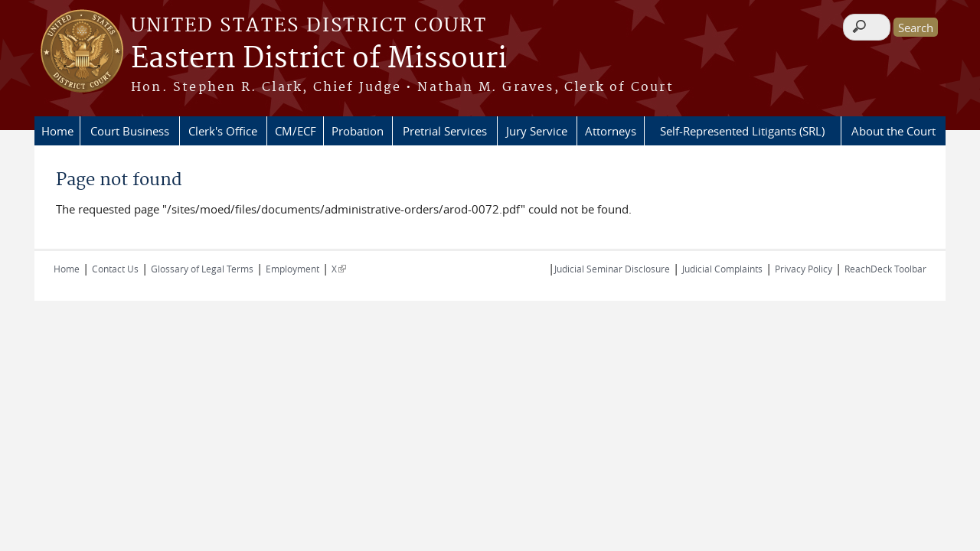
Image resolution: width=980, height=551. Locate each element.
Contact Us (115, 269)
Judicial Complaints (722, 269)
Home (57, 131)
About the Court (893, 131)
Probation (358, 131)
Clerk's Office (223, 131)
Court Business (130, 131)
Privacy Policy (804, 269)
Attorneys (611, 131)
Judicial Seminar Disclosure (612, 269)
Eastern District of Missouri (319, 59)
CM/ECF (296, 131)
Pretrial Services (445, 131)
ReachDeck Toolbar (885, 269)
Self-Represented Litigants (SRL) (742, 131)
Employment (292, 269)
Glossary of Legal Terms (202, 269)
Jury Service (537, 131)
